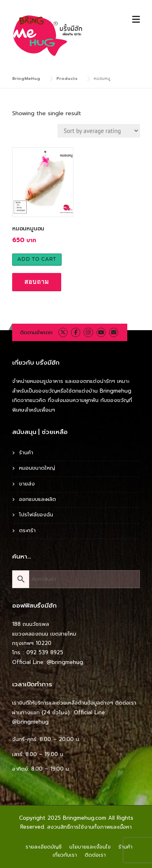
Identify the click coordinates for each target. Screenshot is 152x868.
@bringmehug (65, 662)
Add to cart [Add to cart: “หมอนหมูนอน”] (37, 259)
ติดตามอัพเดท (36, 332)
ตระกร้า (27, 530)
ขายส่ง (27, 484)
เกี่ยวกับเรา (65, 855)
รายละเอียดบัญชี (44, 847)
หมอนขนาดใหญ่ (37, 468)
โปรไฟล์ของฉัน (36, 515)
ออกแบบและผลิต (37, 499)
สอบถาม (37, 282)
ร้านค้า (26, 452)
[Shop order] (99, 131)
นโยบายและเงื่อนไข (90, 847)
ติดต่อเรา (95, 855)
